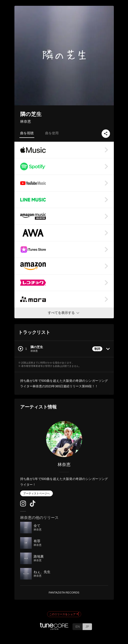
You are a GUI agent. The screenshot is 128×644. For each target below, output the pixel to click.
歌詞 (97, 349)
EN (78, 627)
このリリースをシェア (64, 614)
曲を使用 (52, 133)
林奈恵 (26, 121)
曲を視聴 (27, 133)
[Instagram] (23, 505)
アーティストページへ (37, 493)
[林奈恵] (64, 439)
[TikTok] (33, 506)
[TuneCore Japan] (54, 628)
